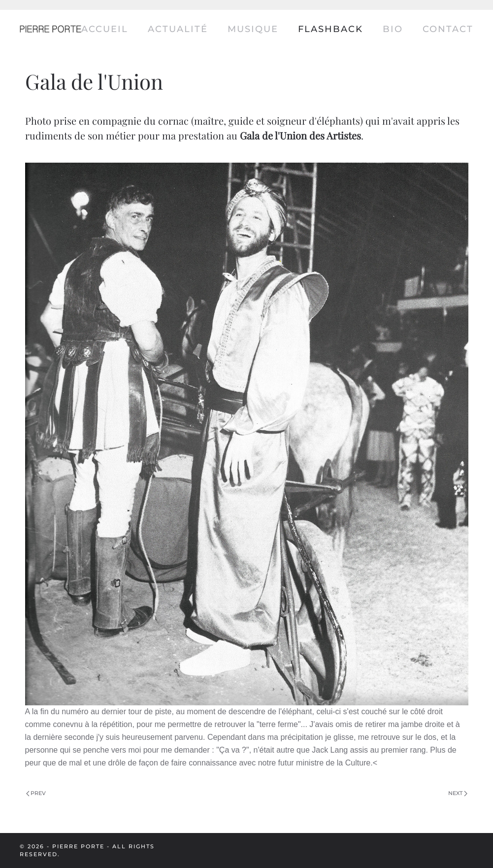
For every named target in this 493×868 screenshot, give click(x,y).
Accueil (105, 29)
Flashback (330, 29)
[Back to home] (50, 30)
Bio (393, 29)
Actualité (178, 29)
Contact (448, 29)
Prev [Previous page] (36, 793)
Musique (253, 29)
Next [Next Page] (458, 793)
